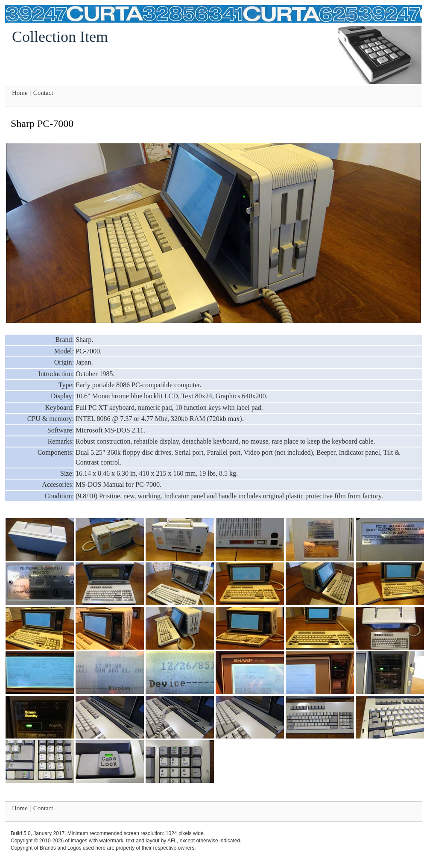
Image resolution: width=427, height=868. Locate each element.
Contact (43, 93)
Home (20, 93)
